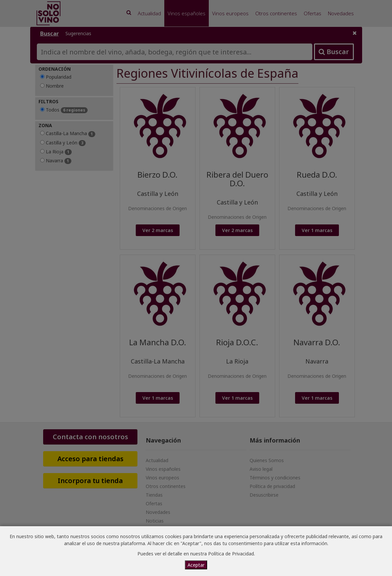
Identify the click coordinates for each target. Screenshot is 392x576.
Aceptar (196, 565)
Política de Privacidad (231, 554)
